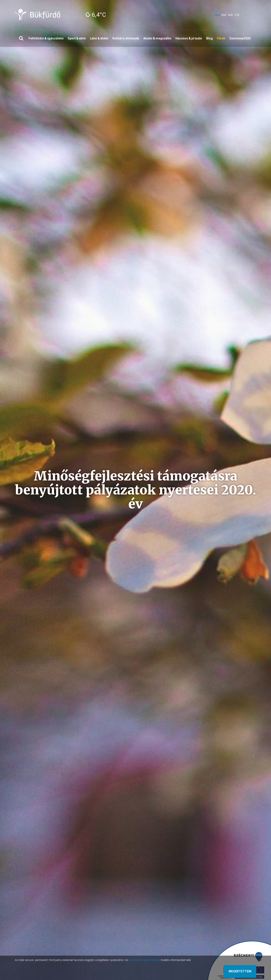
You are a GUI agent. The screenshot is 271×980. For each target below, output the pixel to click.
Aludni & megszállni (157, 38)
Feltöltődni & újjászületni (46, 38)
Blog (209, 38)
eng (224, 15)
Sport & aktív (77, 38)
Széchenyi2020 (240, 38)
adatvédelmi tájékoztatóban (144, 960)
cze (237, 15)
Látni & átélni (99, 38)
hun (217, 15)
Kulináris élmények (126, 38)
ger (230, 15)
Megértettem (240, 971)
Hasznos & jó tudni (189, 38)
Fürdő (221, 38)
